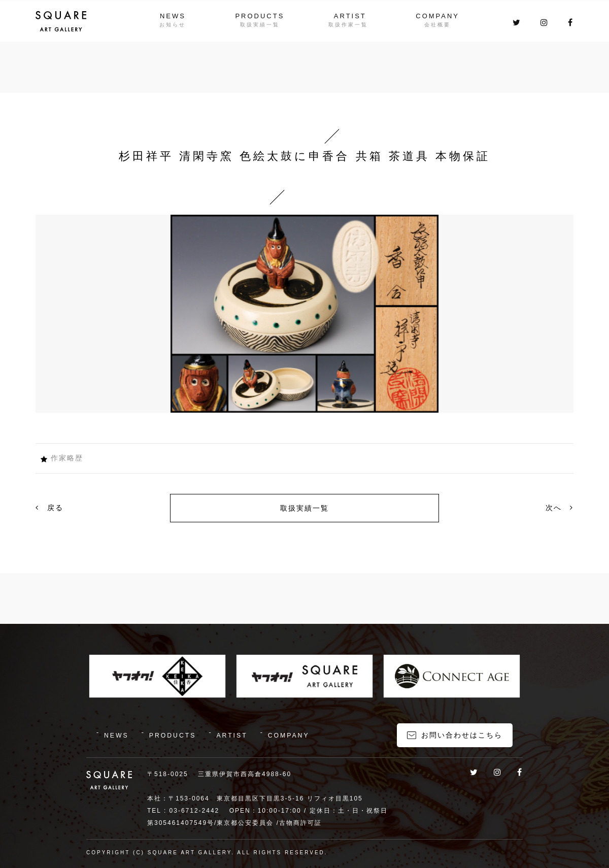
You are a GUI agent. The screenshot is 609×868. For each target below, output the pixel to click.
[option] (304, 314)
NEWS (170, 16)
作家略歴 (67, 458)
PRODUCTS (259, 16)
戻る (49, 508)
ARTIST (351, 16)
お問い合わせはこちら (462, 733)
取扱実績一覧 (304, 508)
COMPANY (440, 16)
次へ (560, 508)
